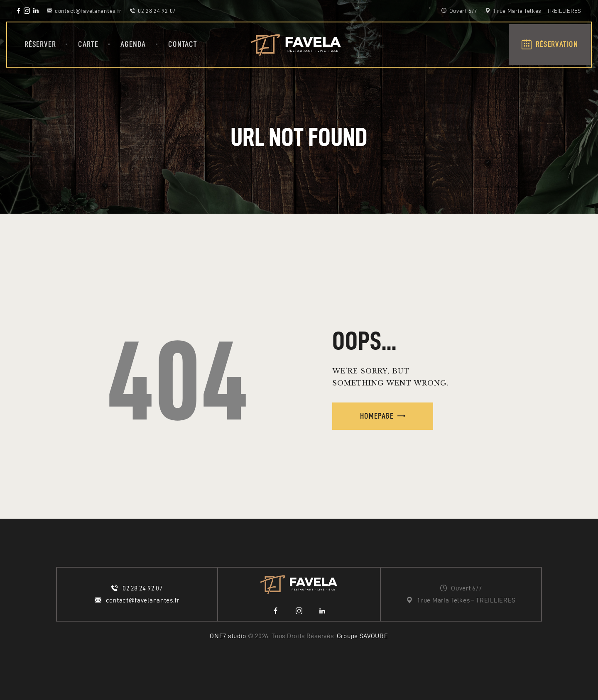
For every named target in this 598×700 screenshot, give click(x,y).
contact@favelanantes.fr (143, 600)
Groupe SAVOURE (363, 636)
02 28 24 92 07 (143, 588)
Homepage (377, 416)
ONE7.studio (228, 636)
